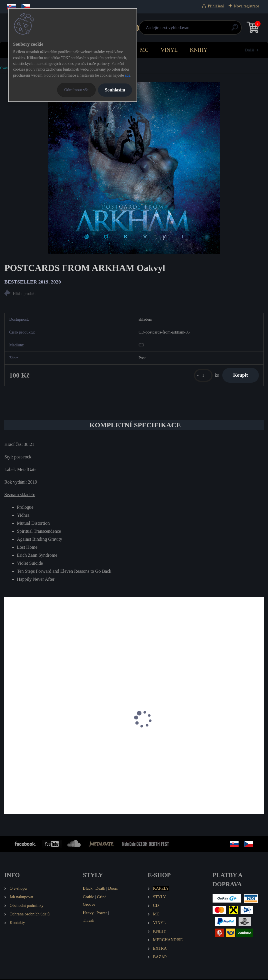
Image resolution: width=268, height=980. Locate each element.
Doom (113, 889)
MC (144, 50)
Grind (102, 897)
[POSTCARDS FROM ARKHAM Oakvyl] (134, 168)
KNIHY (199, 50)
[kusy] (202, 375)
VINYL (169, 50)
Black (88, 889)
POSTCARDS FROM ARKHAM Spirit (175, 744)
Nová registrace (247, 6)
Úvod (4, 68)
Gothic (88, 897)
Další (250, 50)
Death (100, 889)
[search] (202, 30)
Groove (89, 905)
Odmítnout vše (76, 90)
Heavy (88, 913)
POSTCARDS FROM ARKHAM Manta (44, 744)
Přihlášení (216, 6)
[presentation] (8, 727)
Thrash (89, 921)
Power (102, 913)
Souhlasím (115, 90)
